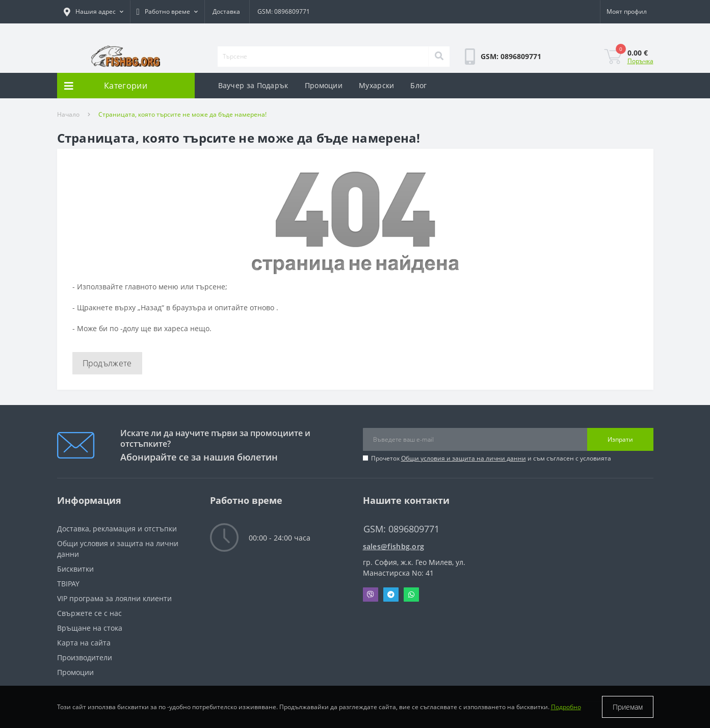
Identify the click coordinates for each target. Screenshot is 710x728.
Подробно (566, 707)
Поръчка (640, 61)
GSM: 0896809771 (284, 11)
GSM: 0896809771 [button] (401, 529)
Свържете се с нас (89, 613)
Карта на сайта (84, 643)
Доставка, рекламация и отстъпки (117, 529)
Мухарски (376, 85)
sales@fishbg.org (394, 546)
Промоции (324, 85)
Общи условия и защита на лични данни (464, 458)
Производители (85, 657)
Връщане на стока (90, 628)
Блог (418, 85)
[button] (94, 12)
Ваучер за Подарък (253, 85)
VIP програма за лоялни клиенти (114, 598)
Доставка (226, 11)
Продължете (107, 363)
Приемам (628, 707)
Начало (68, 114)
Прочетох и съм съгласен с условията (491, 458)
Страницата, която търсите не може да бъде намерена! (182, 114)
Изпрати (620, 439)
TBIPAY (68, 584)
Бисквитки (75, 569)
